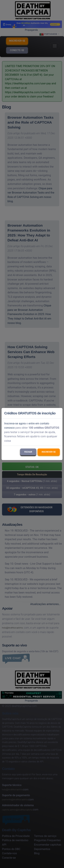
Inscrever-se (49, 452)
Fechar (28, 452)
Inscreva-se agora (15, 423)
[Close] (58, 413)
